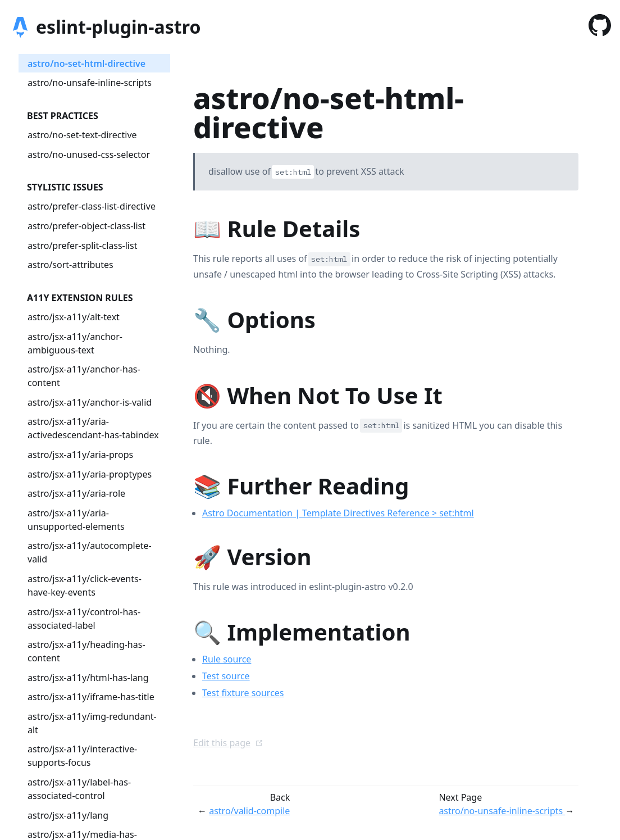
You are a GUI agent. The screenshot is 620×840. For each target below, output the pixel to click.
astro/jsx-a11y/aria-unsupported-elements (76, 520)
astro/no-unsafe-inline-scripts (90, 83)
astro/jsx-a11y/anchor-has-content (84, 376)
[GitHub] (600, 27)
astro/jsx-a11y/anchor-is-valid (90, 402)
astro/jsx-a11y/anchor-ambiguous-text (75, 343)
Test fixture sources (243, 693)
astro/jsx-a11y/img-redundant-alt (92, 723)
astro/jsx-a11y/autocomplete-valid (90, 552)
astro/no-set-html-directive (86, 63)
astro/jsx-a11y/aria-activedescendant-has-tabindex (93, 428)
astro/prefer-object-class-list (86, 226)
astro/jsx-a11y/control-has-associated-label (84, 619)
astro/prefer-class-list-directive (92, 206)
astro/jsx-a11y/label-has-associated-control (79, 789)
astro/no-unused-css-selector (89, 155)
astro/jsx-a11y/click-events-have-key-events (85, 585)
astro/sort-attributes (70, 265)
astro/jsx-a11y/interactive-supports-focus (82, 756)
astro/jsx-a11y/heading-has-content (86, 651)
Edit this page (228, 743)
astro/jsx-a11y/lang (68, 815)
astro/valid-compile (249, 811)
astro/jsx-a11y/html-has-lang (88, 678)
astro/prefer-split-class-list (82, 246)
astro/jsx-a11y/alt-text (74, 317)
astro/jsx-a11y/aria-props (80, 455)
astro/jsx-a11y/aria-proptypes (90, 474)
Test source (226, 676)
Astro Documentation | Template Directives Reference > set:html (338, 513)
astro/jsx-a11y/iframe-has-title (91, 697)
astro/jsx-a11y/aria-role (76, 493)
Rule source (227, 659)
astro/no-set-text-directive (82, 135)
